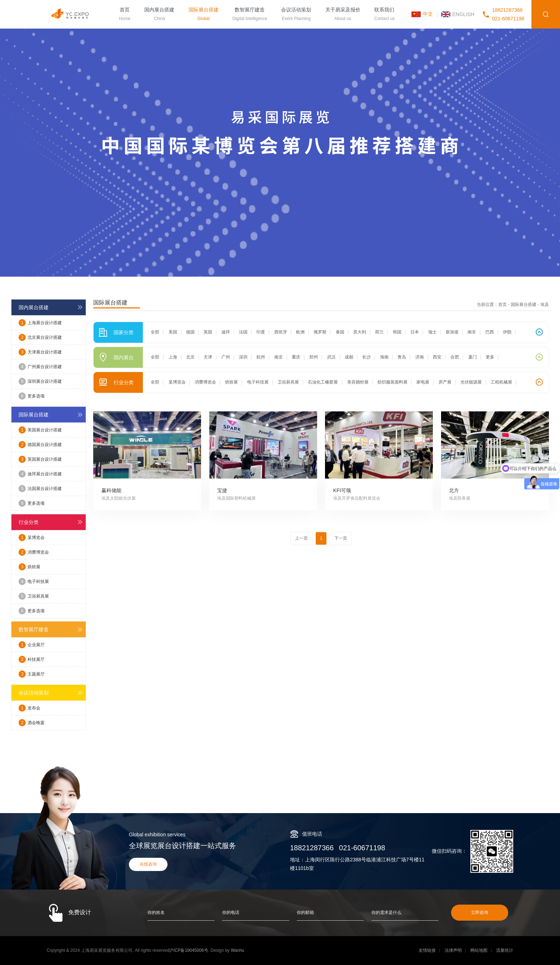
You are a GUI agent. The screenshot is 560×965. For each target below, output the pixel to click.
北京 (190, 357)
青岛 (402, 357)
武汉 (331, 357)
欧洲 (300, 332)
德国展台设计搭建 (40, 445)
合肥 (455, 357)
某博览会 (32, 538)
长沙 (366, 357)
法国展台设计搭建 (40, 489)
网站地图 (479, 950)
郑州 (314, 357)
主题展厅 (32, 674)
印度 (261, 332)
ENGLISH (463, 14)
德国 (190, 332)
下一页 (341, 538)
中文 (428, 14)
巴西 (490, 332)
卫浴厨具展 (34, 596)
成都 (349, 357)
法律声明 (453, 950)
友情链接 (427, 950)
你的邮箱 (305, 912)
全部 (155, 332)
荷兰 (379, 332)
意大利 (360, 332)
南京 (279, 357)
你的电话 (231, 912)
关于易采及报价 (343, 15)
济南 (420, 357)
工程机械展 (501, 382)
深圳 (243, 357)
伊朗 (507, 332)
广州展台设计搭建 (40, 367)
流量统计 (505, 950)
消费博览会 (34, 552)
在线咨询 (148, 864)
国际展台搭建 (204, 15)
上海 (173, 357)
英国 (208, 332)
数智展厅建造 (250, 15)
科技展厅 (32, 659)
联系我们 (384, 15)
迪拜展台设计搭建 (40, 474)
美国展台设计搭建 (40, 430)
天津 (208, 357)
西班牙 (281, 332)
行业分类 (29, 522)
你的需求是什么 (386, 912)
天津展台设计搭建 (40, 352)
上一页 (301, 538)
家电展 (423, 382)
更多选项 (32, 396)
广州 (226, 357)
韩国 (397, 332)
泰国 (340, 332)
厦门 (472, 357)
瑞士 (432, 332)
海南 (384, 357)
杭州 (261, 357)
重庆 (296, 357)
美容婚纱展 (358, 382)
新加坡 (452, 332)
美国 (173, 332)
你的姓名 (156, 912)
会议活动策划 (296, 15)
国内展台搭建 (159, 15)
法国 (243, 332)
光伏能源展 (471, 382)
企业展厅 (32, 645)
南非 (472, 332)
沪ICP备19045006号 (188, 950)
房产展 (445, 382)
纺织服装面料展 (392, 382)
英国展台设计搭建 (40, 459)
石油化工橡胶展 (323, 382)
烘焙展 (29, 567)
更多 (490, 357)
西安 (437, 357)
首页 (125, 15)
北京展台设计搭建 (40, 337)
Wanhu (237, 950)
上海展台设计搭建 (40, 323)
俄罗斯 (320, 332)
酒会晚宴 (32, 723)
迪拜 (226, 332)
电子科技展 (34, 582)
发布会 (29, 708)
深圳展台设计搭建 (40, 381)
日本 (415, 332)
